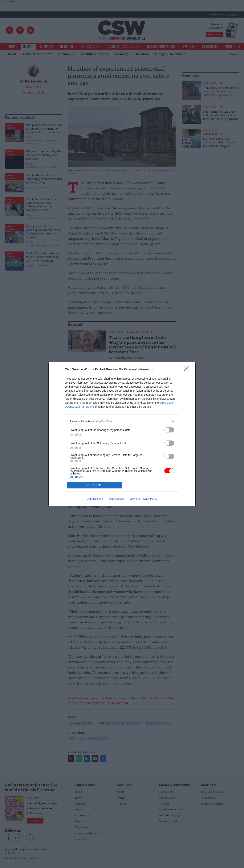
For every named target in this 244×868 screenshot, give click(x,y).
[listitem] (122, 421)
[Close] (188, 369)
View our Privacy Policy (143, 499)
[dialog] (122, 434)
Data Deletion (95, 499)
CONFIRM (94, 485)
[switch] (169, 430)
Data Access (116, 499)
